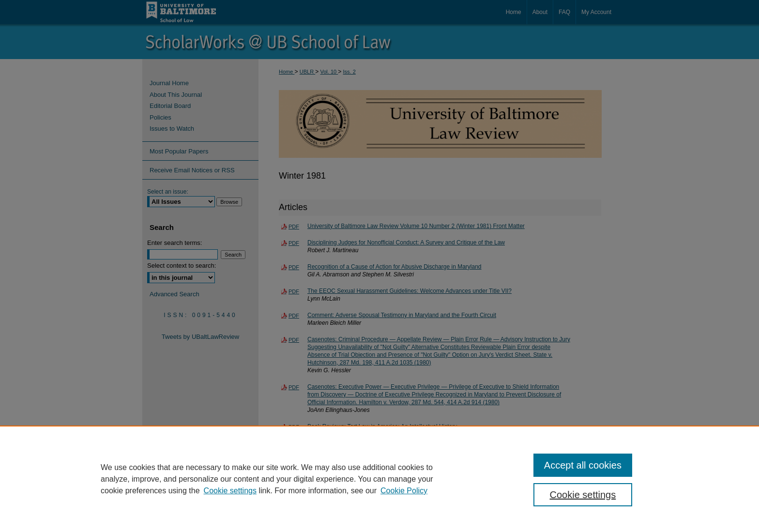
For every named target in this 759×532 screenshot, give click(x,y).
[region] (379, 479)
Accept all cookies (583, 465)
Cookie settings (230, 491)
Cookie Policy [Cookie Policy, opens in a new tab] (404, 491)
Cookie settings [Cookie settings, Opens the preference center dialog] (583, 495)
